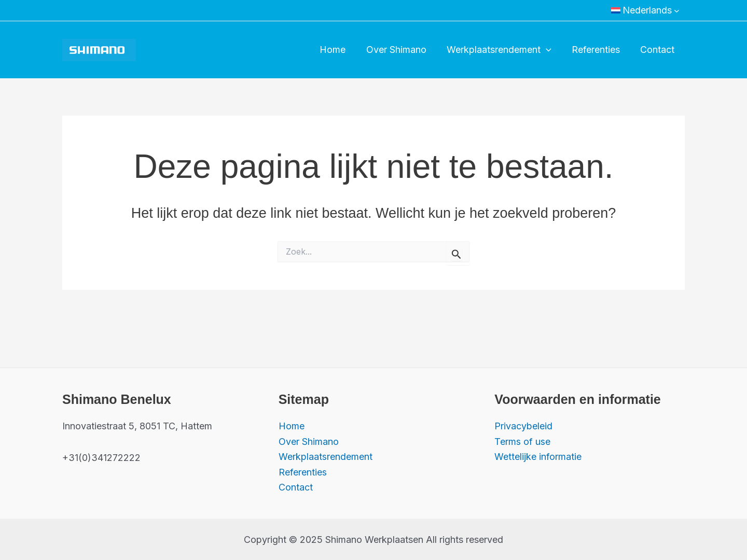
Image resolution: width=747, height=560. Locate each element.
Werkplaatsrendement (503, 50)
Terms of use (522, 441)
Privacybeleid (523, 426)
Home (340, 50)
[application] (550, 50)
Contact (658, 50)
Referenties (598, 50)
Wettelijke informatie (538, 457)
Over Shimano (402, 50)
